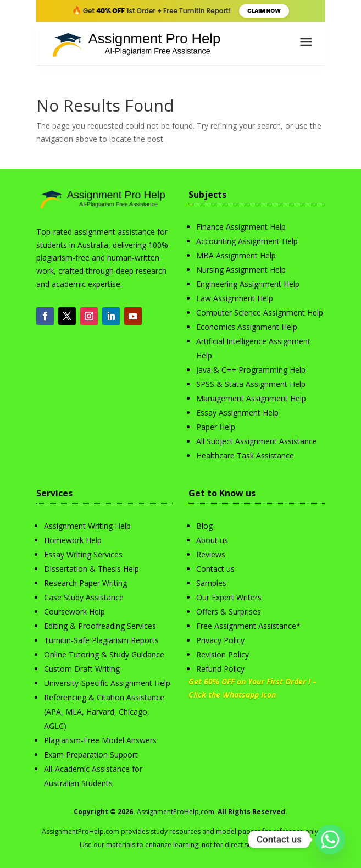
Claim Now (264, 11)
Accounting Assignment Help (247, 241)
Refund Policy (220, 669)
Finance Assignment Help (241, 227)
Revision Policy (223, 654)
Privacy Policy (220, 640)
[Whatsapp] (330, 839)
